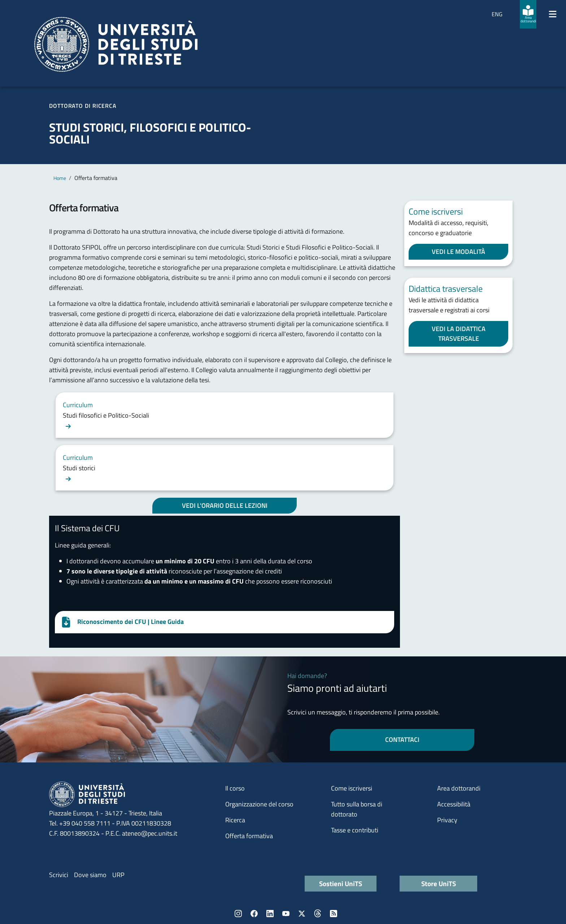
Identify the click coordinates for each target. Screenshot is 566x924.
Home (60, 178)
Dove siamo (90, 875)
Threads (318, 914)
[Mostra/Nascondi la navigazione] (553, 14)
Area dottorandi (459, 788)
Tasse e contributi (355, 830)
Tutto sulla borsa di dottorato (357, 809)
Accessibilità (454, 804)
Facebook (254, 914)
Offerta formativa (249, 836)
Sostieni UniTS (341, 883)
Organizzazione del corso (259, 804)
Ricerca (235, 820)
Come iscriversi (352, 788)
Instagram (238, 914)
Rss (334, 914)
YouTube (286, 914)
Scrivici (59, 875)
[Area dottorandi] (528, 14)
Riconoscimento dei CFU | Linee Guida (130, 622)
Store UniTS (439, 883)
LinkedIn (270, 914)
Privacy (447, 820)
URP (118, 875)
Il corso (235, 788)
